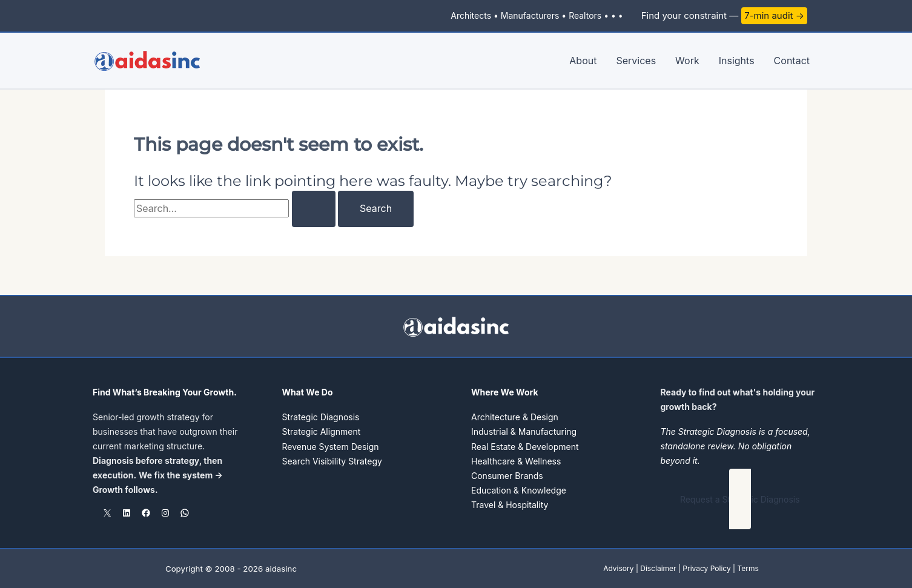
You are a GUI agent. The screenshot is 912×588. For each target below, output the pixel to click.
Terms (748, 568)
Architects (471, 15)
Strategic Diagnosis (321, 417)
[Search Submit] (314, 209)
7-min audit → (774, 15)
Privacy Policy (706, 568)
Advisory (618, 568)
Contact (792, 61)
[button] (740, 499)
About (583, 61)
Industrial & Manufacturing (524, 431)
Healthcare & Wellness (516, 461)
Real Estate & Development (525, 446)
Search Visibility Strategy (332, 461)
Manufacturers (530, 15)
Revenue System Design (331, 446)
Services (636, 61)
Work (687, 61)
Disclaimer (658, 568)
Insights (737, 61)
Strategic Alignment (322, 431)
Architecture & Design (515, 417)
